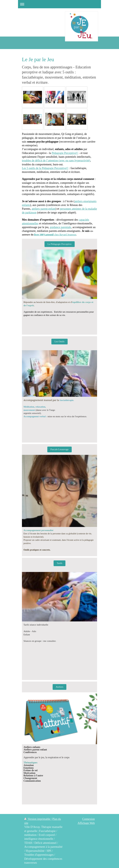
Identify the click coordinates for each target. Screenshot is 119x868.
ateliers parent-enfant (44, 209)
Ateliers (60, 687)
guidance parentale (60, 227)
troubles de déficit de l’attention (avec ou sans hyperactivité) (56, 161)
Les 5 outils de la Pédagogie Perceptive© (45, 168)
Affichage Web (86, 823)
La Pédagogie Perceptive (60, 244)
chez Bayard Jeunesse (55, 235)
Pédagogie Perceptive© (65, 153)
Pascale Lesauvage (59, 449)
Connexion (88, 819)
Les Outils (59, 341)
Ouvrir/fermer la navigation (59, 4)
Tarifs (59, 563)
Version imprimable (38, 819)
